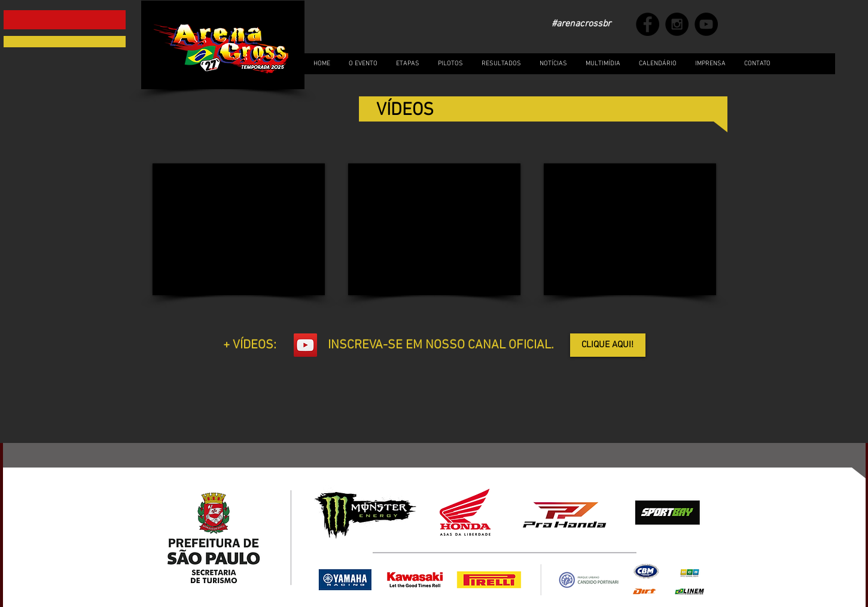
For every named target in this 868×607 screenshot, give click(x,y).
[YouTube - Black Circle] (706, 24)
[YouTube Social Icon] (305, 345)
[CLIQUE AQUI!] (608, 345)
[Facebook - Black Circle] (648, 24)
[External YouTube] (239, 229)
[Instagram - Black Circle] (677, 24)
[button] (603, 64)
